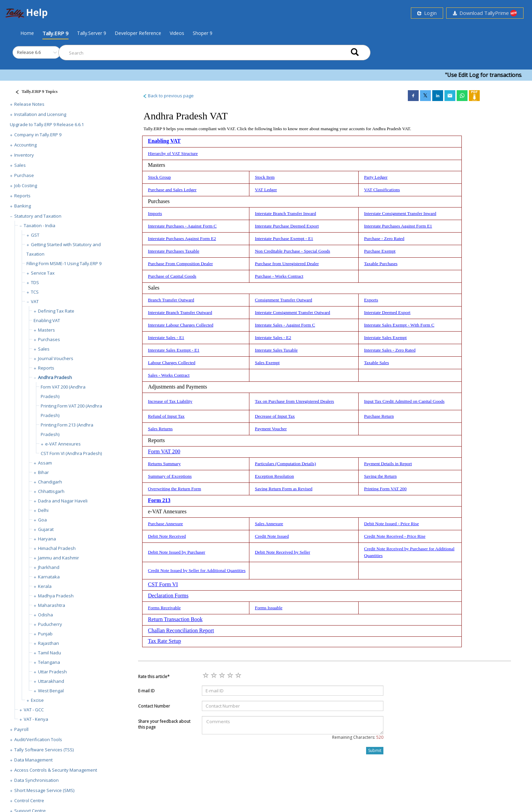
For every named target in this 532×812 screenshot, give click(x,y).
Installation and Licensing (40, 114)
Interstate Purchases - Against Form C (182, 226)
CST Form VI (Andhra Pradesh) (71, 453)
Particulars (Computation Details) (285, 464)
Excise (37, 700)
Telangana (49, 662)
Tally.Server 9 (92, 33)
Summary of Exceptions (170, 476)
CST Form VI (163, 584)
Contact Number (154, 706)
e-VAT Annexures (63, 444)
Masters (46, 330)
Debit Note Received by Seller (282, 552)
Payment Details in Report (388, 464)
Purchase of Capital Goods (172, 276)
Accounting (25, 145)
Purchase (24, 175)
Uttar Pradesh (52, 672)
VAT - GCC (34, 710)
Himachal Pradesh (57, 548)
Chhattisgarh (51, 491)
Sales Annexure (269, 524)
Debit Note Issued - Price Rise (392, 524)
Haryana (47, 539)
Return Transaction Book (175, 619)
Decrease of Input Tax (275, 416)
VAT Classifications (382, 190)
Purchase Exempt (380, 251)
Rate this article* (154, 677)
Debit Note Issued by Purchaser (177, 552)
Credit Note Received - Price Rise (395, 536)
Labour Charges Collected (172, 363)
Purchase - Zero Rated (384, 239)
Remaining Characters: (358, 737)
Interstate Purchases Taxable (174, 251)
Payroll (21, 729)
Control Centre (29, 800)
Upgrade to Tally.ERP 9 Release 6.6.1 (47, 124)
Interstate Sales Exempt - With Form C (399, 325)
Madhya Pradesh (56, 596)
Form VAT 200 (164, 451)
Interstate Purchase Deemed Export (287, 226)
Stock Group (159, 177)
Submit (375, 750)
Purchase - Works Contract (279, 276)
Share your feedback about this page (164, 724)
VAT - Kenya (36, 719)
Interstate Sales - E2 (273, 338)
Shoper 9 (203, 33)
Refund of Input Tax (166, 416)
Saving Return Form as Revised (284, 489)
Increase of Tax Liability (170, 401)
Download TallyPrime (485, 13)
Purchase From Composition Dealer (180, 264)
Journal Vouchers (56, 358)
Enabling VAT (47, 320)
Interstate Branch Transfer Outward (180, 312)
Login (427, 13)
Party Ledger (376, 177)
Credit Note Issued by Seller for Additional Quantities (197, 570)
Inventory (24, 155)
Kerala (45, 586)
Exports (371, 300)
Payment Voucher (271, 429)
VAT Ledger (266, 190)
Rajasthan (49, 643)
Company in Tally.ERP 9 (38, 135)
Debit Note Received (167, 536)
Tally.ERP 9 (55, 33)
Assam (45, 463)
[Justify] (34, 92)
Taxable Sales (376, 363)
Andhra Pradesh (55, 377)
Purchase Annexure (165, 524)
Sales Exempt (267, 363)
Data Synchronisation (36, 780)
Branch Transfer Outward (171, 300)
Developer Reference (138, 33)
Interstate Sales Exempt (385, 338)
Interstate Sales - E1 (166, 338)
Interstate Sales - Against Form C (285, 325)
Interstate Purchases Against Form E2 (182, 239)
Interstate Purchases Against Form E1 (398, 226)
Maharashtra (52, 605)
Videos (177, 33)
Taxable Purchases (381, 264)
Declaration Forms (168, 596)
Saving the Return (380, 476)
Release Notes (29, 104)
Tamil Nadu (50, 653)
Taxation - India (40, 225)
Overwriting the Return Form (175, 489)
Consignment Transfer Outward (283, 300)
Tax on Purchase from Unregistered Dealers (294, 401)
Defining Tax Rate (56, 311)
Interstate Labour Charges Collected (181, 325)
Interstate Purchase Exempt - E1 (284, 239)
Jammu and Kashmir (59, 558)
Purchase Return (379, 416)
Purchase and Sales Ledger (172, 190)
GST (35, 235)
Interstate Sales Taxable (276, 350)
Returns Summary (164, 464)
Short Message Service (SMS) (44, 790)
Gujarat (46, 529)
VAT (35, 301)
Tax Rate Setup (165, 641)
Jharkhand (49, 567)
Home (27, 33)
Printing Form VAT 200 (385, 489)
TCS (35, 292)
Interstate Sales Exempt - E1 (174, 350)
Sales (20, 165)
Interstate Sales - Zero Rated (390, 350)
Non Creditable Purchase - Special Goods (292, 251)
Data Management (33, 760)
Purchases (49, 339)
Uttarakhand (51, 681)
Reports (22, 196)
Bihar (43, 472)
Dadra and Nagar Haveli (63, 501)
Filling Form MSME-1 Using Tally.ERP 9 (64, 263)
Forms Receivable (164, 608)
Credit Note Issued (272, 536)
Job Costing (26, 185)
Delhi (43, 510)
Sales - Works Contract (169, 375)
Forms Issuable (269, 608)
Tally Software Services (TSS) (44, 750)
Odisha (45, 615)
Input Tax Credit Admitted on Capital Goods (404, 401)
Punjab (45, 634)
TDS (35, 282)
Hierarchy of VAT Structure (173, 153)
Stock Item (265, 177)
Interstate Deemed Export (387, 312)
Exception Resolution (274, 476)
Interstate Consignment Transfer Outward (292, 312)
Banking (23, 206)
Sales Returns (160, 429)
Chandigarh (50, 482)
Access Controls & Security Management (56, 770)
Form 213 (159, 500)
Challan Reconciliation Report (181, 630)
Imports (155, 213)
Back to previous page (168, 96)
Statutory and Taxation (38, 216)
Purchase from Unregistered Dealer (287, 264)
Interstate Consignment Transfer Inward (400, 213)
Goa (42, 520)
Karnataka (49, 577)
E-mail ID (146, 691)
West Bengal (51, 691)
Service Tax (43, 273)
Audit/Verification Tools (38, 739)
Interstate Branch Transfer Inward (285, 213)
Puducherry (50, 624)
